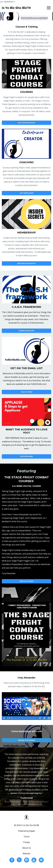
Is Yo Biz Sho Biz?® (16, 8)
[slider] (24, 718)
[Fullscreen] (49, 718)
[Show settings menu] (44, 718)
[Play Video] (4, 718)
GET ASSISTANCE (27, 193)
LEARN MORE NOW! (26, 331)
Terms (26, 837)
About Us (27, 848)
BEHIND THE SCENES (26, 740)
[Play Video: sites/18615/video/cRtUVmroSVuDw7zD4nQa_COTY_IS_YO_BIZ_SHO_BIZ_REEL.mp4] (26, 704)
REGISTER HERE (26, 456)
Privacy (26, 842)
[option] (26, 779)
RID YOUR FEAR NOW (26, 123)
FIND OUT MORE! (27, 581)
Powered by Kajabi (27, 831)
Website (26, 854)
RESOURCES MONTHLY (27, 263)
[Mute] (40, 718)
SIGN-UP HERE (27, 392)
